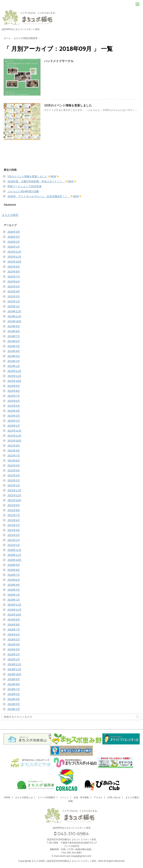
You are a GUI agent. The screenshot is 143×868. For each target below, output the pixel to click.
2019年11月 (14, 610)
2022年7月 (14, 456)
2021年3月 (14, 535)
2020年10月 (14, 560)
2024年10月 (14, 321)
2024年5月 (14, 346)
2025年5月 (14, 287)
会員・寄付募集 (81, 797)
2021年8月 (14, 510)
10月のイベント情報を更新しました (68, 105)
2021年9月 (14, 505)
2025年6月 (14, 282)
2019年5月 (14, 639)
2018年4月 (14, 699)
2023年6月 (14, 401)
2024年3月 (14, 356)
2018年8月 (14, 684)
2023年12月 (14, 371)
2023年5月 (14, 406)
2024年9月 (14, 326)
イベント (64, 797)
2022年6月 (14, 461)
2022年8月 (14, 451)
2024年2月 (14, 361)
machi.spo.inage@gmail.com (75, 856)
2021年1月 (14, 545)
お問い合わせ (114, 797)
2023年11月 (14, 376)
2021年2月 (14, 540)
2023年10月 (14, 381)
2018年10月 (14, 674)
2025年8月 (14, 272)
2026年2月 (14, 242)
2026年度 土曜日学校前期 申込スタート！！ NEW (42, 181)
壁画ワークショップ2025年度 (24, 186)
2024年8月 (14, 331)
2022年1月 (14, 485)
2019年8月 (14, 625)
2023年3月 (14, 416)
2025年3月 (14, 296)
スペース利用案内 (46, 797)
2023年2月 (14, 421)
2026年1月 (14, 247)
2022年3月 (14, 475)
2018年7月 (14, 689)
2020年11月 (14, 555)
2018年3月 (14, 704)
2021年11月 (14, 495)
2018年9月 (14, 679)
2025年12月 (14, 252)
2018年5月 (14, 694)
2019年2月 (14, 654)
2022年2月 (14, 480)
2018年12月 (14, 664)
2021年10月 (14, 500)
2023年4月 (14, 411)
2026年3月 (14, 237)
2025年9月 (14, 267)
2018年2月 (14, 709)
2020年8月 (14, 570)
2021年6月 (14, 520)
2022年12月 (14, 431)
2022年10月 (14, 441)
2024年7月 (14, 336)
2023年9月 (14, 386)
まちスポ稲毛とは (24, 797)
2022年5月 (14, 465)
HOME (7, 797)
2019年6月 (14, 635)
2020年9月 (14, 565)
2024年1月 (14, 366)
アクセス (98, 797)
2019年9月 (14, 620)
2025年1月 (14, 306)
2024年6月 (14, 341)
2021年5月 (14, 525)
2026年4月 (14, 232)
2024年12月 (14, 311)
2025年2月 (14, 301)
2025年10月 (14, 262)
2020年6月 (14, 580)
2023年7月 (14, 396)
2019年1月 (14, 659)
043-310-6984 (71, 834)
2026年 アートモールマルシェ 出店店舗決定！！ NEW (44, 196)
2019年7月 (14, 630)
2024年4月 (14, 351)
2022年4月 (14, 470)
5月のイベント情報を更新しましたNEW (33, 176)
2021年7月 (14, 515)
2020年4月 (14, 585)
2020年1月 (14, 600)
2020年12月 (14, 550)
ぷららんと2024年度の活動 (23, 191)
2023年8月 (14, 391)
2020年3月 (14, 590)
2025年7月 (14, 277)
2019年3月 (14, 649)
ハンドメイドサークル (59, 61)
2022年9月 (14, 446)
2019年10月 (14, 615)
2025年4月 (14, 291)
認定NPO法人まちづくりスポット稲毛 (72, 828)
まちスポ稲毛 (10, 215)
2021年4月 (14, 530)
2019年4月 (14, 644)
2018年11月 (14, 669)
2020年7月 (14, 575)
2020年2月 (14, 595)
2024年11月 (14, 316)
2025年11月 (14, 257)
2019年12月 (14, 605)
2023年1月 (14, 426)
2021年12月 (14, 490)
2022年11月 (14, 436)
